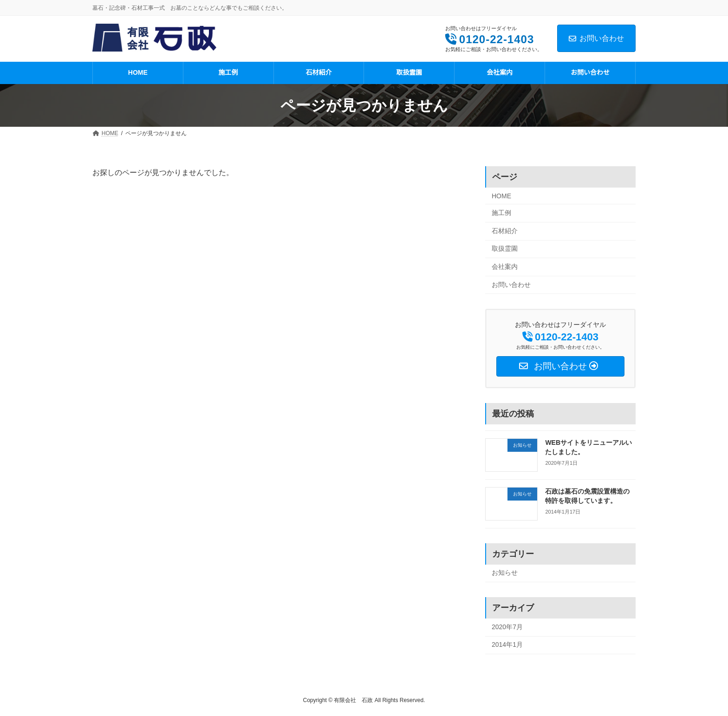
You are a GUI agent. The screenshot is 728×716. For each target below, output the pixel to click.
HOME (501, 196)
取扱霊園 (505, 249)
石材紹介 (505, 231)
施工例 (501, 213)
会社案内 (505, 267)
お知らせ (505, 573)
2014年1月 (507, 645)
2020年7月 (507, 627)
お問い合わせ (596, 38)
